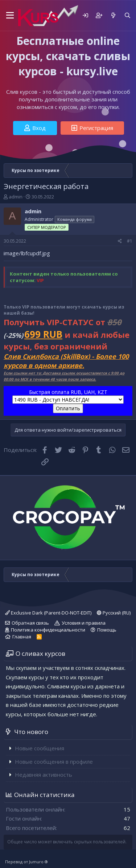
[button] (9, 16)
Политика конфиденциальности (48, 630)
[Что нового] (113, 15)
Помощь (107, 630)
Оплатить (68, 408)
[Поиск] (127, 15)
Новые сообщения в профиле (54, 762)
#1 (130, 241)
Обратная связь (30, 623)
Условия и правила (84, 623)
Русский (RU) (114, 613)
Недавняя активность (44, 775)
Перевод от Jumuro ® (26, 862)
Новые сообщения (40, 748)
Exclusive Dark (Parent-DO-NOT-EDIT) (48, 613)
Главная (22, 637)
